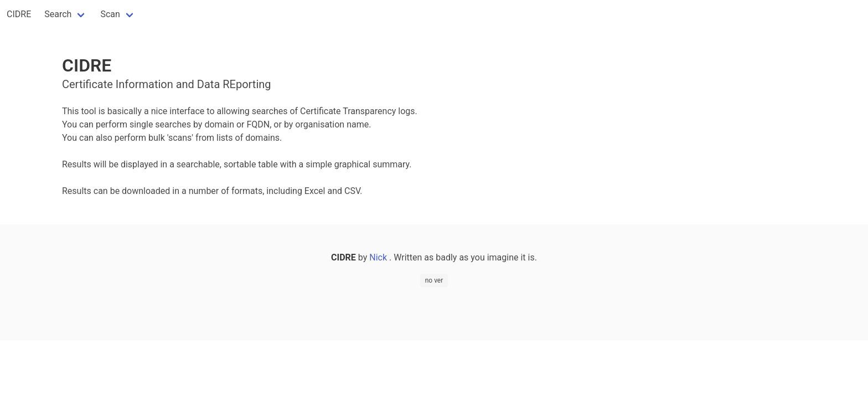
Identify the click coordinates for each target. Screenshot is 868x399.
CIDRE (19, 14)
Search (58, 14)
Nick (379, 257)
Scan (110, 14)
